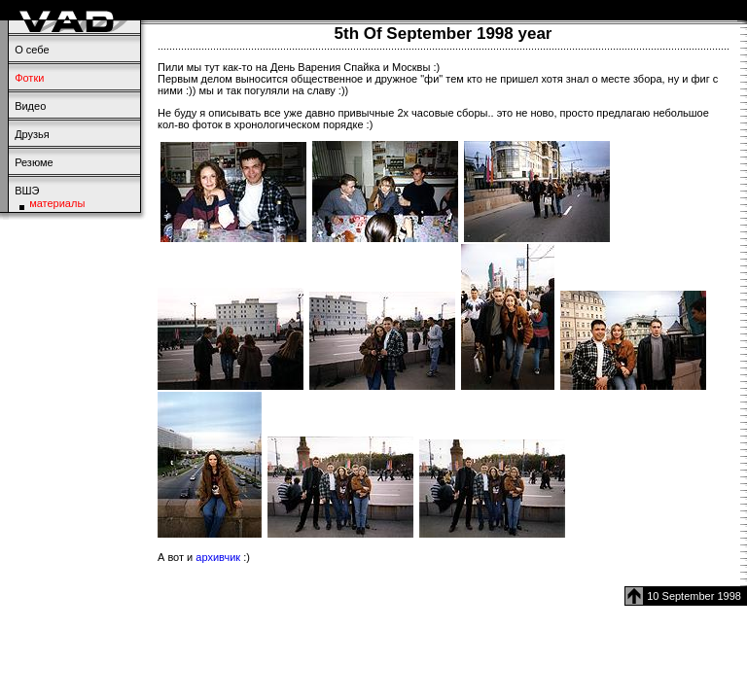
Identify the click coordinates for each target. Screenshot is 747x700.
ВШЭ (27, 191)
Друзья (32, 134)
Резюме (34, 162)
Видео (30, 106)
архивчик (218, 557)
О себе (32, 50)
